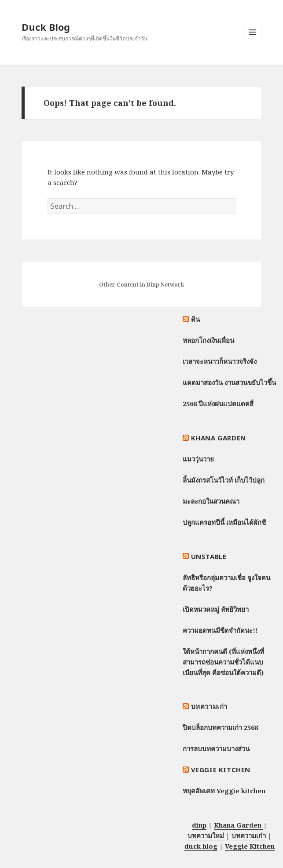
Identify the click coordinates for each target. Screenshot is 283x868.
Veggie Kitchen (221, 770)
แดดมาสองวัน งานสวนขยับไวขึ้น (229, 382)
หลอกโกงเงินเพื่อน (208, 340)
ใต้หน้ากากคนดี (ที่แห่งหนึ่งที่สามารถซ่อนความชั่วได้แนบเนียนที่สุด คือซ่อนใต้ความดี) (223, 662)
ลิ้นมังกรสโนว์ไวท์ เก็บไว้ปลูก (224, 480)
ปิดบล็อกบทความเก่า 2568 (220, 727)
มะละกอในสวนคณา (211, 501)
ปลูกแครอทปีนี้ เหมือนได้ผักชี (224, 522)
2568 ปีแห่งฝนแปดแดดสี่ (218, 403)
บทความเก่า (209, 706)
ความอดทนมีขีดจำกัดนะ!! (220, 630)
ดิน (196, 319)
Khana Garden (219, 438)
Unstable (209, 556)
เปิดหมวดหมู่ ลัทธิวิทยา (216, 609)
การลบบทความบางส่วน (216, 748)
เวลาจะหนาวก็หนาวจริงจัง (220, 361)
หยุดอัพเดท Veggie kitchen (224, 791)
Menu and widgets (252, 41)
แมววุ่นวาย (198, 459)
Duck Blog (46, 27)
